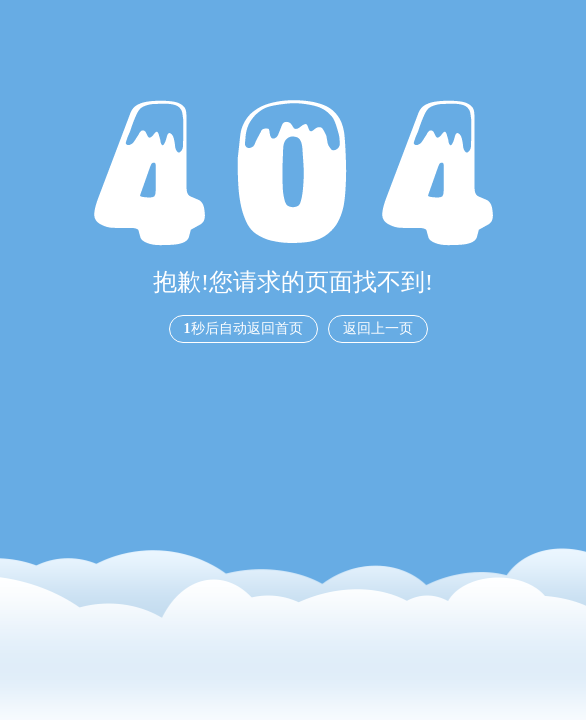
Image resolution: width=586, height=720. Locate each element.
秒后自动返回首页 (243, 328)
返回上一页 (378, 328)
